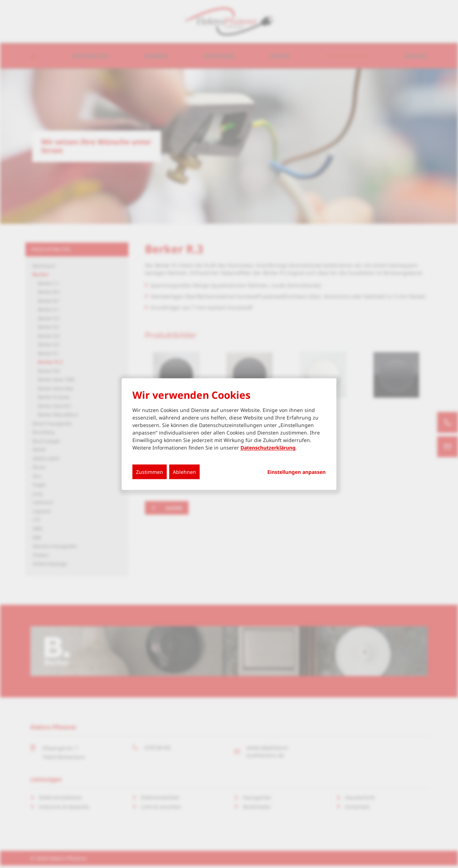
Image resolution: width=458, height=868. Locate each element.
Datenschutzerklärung (268, 448)
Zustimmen (150, 472)
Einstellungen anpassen (296, 472)
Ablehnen (184, 472)
